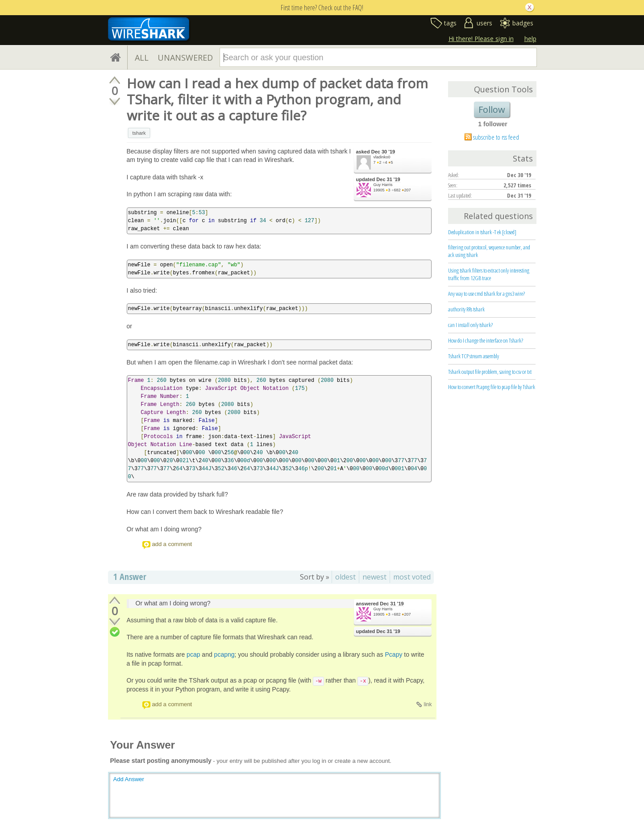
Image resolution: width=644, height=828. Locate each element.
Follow (492, 110)
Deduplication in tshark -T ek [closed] (482, 232)
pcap (193, 654)
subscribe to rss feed (496, 137)
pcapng (224, 654)
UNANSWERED (185, 58)
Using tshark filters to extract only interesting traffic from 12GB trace (489, 274)
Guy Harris (383, 185)
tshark (139, 133)
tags (450, 23)
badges (523, 23)
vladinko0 (382, 157)
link (428, 704)
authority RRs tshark (466, 309)
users (484, 23)
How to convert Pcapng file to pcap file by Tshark (492, 387)
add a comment (172, 544)
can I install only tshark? (470, 325)
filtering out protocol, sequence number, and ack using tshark (489, 251)
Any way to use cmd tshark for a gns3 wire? (486, 294)
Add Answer (129, 779)
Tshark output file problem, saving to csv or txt (490, 372)
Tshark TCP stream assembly (474, 356)
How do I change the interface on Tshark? (486, 340)
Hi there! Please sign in (481, 39)
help (530, 39)
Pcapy (394, 654)
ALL (142, 58)
